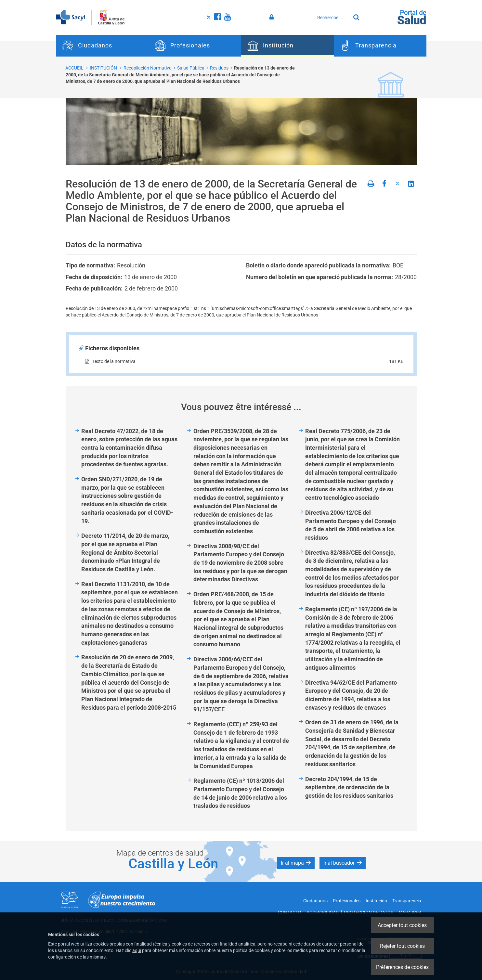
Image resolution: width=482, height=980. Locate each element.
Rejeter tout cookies (402, 946)
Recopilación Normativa (148, 68)
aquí (137, 950)
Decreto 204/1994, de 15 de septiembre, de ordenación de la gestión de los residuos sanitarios (351, 787)
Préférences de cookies (402, 967)
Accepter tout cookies (402, 925)
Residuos (219, 68)
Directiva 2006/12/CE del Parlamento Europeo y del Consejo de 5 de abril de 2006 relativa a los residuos (351, 525)
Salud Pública (191, 68)
